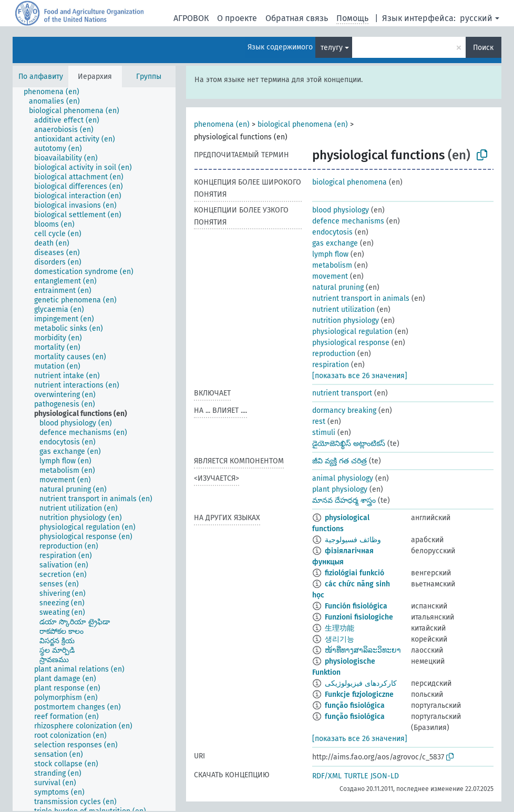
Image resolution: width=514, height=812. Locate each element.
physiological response (351, 343)
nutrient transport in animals (361, 298)
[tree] (94, 449)
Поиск (483, 48)
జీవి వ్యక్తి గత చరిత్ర (340, 461)
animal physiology (343, 478)
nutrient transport (342, 393)
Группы (149, 77)
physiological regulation (352, 332)
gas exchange (335, 243)
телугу (332, 48)
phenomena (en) (222, 124)
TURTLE (356, 776)
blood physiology (341, 210)
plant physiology (340, 489)
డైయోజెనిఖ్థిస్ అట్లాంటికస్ (349, 444)
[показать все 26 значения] (360, 376)
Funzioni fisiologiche (359, 617)
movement (330, 276)
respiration (331, 365)
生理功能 (340, 628)
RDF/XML (327, 776)
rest (319, 422)
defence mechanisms (348, 221)
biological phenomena (349, 182)
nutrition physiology (346, 321)
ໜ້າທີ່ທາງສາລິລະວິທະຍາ (363, 650)
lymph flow (330, 254)
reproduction (334, 354)
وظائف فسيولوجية (353, 540)
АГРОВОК (191, 18)
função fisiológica (355, 706)
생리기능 (340, 639)
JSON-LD (385, 776)
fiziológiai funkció (354, 573)
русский (476, 18)
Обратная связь (297, 18)
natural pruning (338, 287)
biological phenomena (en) (303, 124)
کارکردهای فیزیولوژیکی (361, 683)
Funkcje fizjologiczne (359, 694)
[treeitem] (56, 92)
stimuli (324, 433)
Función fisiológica (356, 606)
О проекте (237, 18)
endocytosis (332, 232)
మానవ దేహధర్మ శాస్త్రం (344, 500)
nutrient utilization (343, 309)
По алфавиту (41, 77)
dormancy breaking (344, 410)
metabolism (332, 265)
